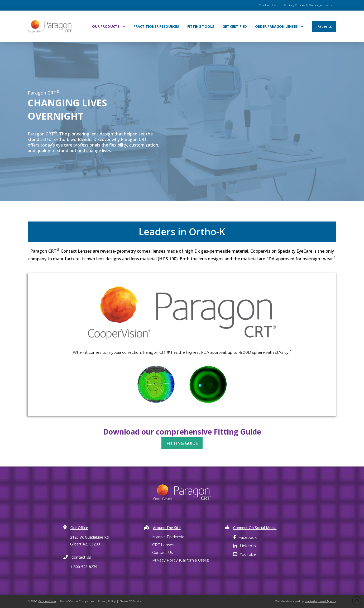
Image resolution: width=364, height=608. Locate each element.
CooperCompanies (82, 601)
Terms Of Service (131, 601)
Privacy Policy (107, 601)
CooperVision (47, 601)
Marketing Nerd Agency (320, 601)
